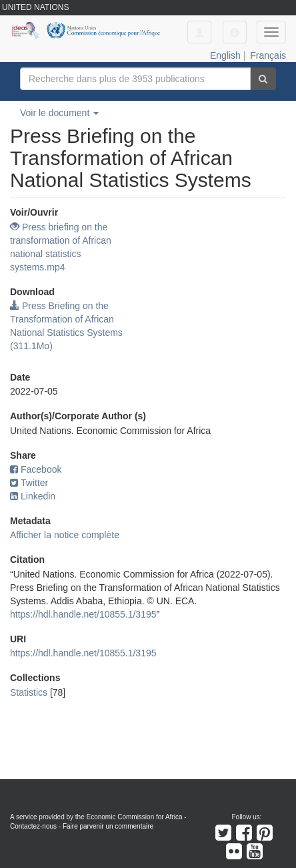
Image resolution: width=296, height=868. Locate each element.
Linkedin (33, 496)
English (225, 55)
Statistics (29, 692)
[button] (235, 32)
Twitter (29, 483)
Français (268, 55)
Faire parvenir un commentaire (108, 826)
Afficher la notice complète (65, 535)
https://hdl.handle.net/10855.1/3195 (83, 614)
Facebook (36, 469)
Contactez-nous (33, 826)
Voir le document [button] (59, 113)
